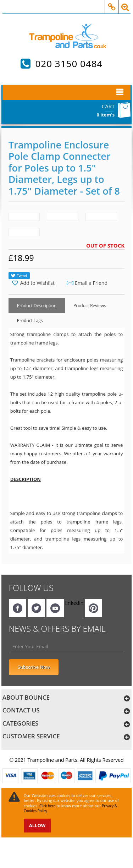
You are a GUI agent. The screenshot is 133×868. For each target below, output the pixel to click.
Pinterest (93, 608)
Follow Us (31, 588)
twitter (36, 608)
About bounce (26, 697)
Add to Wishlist (37, 283)
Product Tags (30, 321)
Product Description (37, 306)
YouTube (55, 608)
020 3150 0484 (69, 64)
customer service (31, 736)
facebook (18, 608)
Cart (108, 106)
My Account (112, 3)
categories (21, 723)
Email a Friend (91, 283)
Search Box (125, 3)
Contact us (21, 710)
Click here (47, 806)
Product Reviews (90, 306)
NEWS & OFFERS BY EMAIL (57, 629)
